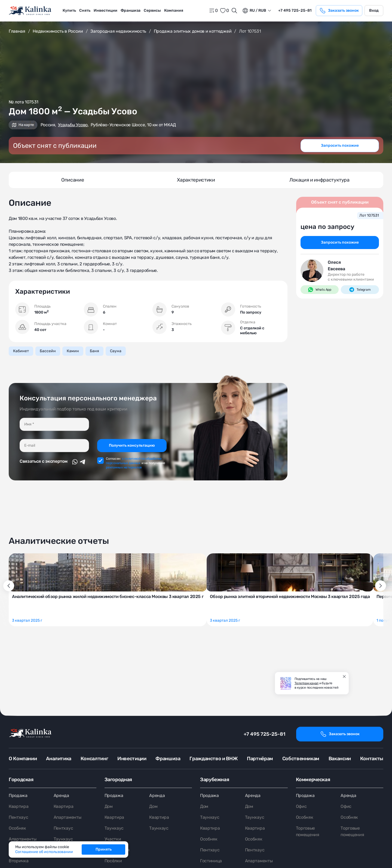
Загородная (118, 780)
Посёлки (113, 861)
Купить (69, 10)
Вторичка (19, 861)
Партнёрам (260, 759)
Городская (21, 780)
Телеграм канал (307, 683)
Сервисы (152, 10)
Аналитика (59, 759)
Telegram (360, 290)
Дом (109, 806)
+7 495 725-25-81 (264, 734)
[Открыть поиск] (234, 11)
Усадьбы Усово (73, 125)
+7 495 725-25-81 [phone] (295, 10)
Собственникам (301, 759)
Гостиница (211, 861)
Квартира (19, 806)
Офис (301, 806)
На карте (23, 125)
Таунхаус (63, 839)
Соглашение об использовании (44, 852)
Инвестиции (105, 10)
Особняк (17, 828)
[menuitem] (69, 11)
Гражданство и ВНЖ (214, 759)
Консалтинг (94, 759)
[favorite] (224, 11)
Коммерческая (313, 780)
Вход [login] (374, 10)
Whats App (320, 290)
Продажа (18, 795)
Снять (85, 10)
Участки (113, 839)
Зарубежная (215, 780)
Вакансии (340, 759)
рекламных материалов (124, 467)
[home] (30, 11)
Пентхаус (18, 817)
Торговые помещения (308, 831)
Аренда (61, 795)
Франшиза (131, 10)
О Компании (23, 759)
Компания (174, 10)
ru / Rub (254, 11)
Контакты (372, 759)
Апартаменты (22, 839)
